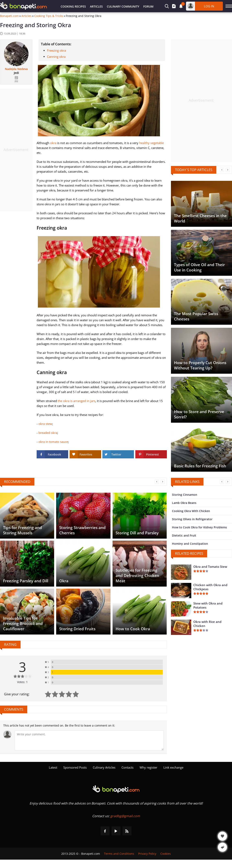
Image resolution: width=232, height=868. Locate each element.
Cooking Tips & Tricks (49, 16)
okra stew (45, 424)
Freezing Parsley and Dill (26, 581)
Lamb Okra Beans (184, 503)
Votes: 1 (22, 682)
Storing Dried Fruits (77, 629)
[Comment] (89, 740)
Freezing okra (56, 50)
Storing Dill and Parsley (137, 533)
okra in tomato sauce (53, 442)
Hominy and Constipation (190, 544)
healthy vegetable (152, 143)
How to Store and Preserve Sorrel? (199, 414)
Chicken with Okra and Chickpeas (210, 587)
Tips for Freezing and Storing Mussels (22, 530)
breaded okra (48, 433)
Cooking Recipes (73, 6)
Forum (148, 6)
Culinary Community (123, 6)
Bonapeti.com (9, 16)
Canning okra (56, 57)
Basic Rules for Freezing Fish (200, 466)
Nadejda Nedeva (16, 69)
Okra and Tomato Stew (210, 567)
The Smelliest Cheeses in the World (200, 218)
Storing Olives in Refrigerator (192, 519)
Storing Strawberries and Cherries (82, 530)
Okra (64, 581)
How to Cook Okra (133, 629)
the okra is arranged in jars (77, 401)
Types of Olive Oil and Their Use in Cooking (199, 267)
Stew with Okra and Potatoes (208, 605)
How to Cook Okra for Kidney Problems (199, 527)
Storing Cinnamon (185, 495)
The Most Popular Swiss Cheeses (196, 316)
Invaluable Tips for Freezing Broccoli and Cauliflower (23, 623)
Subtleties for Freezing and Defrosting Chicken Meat (137, 576)
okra (53, 143)
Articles (96, 6)
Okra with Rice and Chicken (207, 624)
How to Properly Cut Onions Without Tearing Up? (200, 365)
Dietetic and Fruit (184, 535)
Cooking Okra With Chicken (191, 511)
